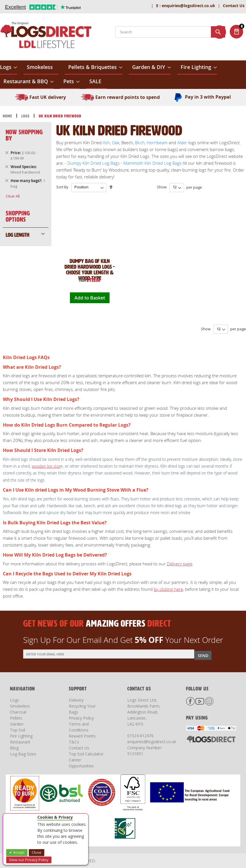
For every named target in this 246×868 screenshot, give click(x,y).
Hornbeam (157, 142)
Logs (26, 116)
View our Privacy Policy (29, 860)
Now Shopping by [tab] (24, 135)
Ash (106, 142)
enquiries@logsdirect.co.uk (186, 6)
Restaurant (20, 742)
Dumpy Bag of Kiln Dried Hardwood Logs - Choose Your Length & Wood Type (90, 270)
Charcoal (18, 712)
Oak (115, 142)
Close (37, 852)
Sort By (62, 187)
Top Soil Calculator (86, 754)
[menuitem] (9, 68)
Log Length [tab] (18, 235)
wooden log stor (46, 466)
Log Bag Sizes (23, 754)
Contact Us (234, 6)
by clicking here (168, 589)
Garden (17, 724)
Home (8, 116)
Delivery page (180, 564)
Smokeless (20, 706)
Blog (14, 748)
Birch (140, 142)
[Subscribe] (203, 655)
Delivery (76, 700)
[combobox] (170, 32)
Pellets (16, 718)
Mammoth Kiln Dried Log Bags (152, 163)
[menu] (123, 75)
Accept (18, 852)
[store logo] (46, 36)
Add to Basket (90, 298)
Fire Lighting (21, 736)
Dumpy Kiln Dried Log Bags (93, 163)
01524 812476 (140, 736)
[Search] (218, 32)
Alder (182, 142)
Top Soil (18, 730)
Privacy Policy (81, 718)
